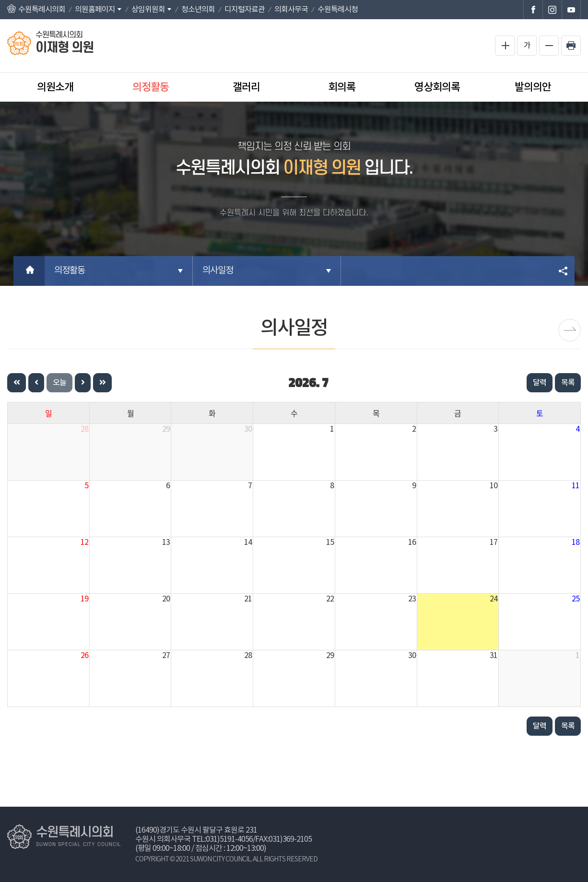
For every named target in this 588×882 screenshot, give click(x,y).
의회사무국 (291, 10)
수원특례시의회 (42, 10)
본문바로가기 (0, 0)
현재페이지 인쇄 (571, 46)
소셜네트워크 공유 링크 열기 (564, 271)
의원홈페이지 (95, 10)
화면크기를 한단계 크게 (505, 46)
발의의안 (533, 87)
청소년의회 (198, 10)
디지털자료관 (245, 10)
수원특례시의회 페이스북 (533, 10)
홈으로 (29, 271)
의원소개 (55, 87)
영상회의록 (437, 87)
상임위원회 (148, 10)
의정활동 (151, 87)
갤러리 (246, 87)
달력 (540, 383)
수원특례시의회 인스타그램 (552, 10)
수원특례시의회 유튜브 (571, 10)
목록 (568, 383)
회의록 (342, 87)
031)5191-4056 (229, 839)
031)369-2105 (290, 839)
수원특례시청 (338, 10)
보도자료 (570, 330)
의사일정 (218, 271)
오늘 (59, 383)
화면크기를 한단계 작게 (549, 46)
